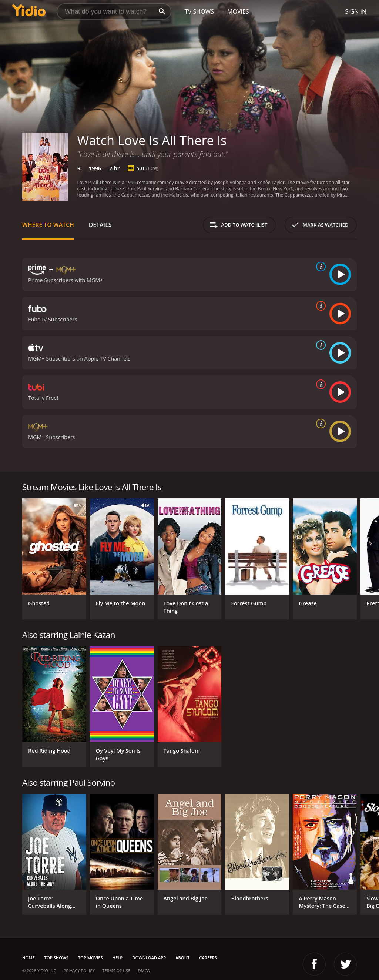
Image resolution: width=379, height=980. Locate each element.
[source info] (319, 267)
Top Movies (90, 958)
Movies (238, 11)
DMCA (144, 971)
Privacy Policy (79, 971)
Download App (149, 958)
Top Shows (56, 958)
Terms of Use (116, 971)
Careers (208, 958)
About (182, 958)
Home (28, 958)
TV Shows (199, 11)
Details (100, 225)
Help (118, 958)
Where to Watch (48, 225)
